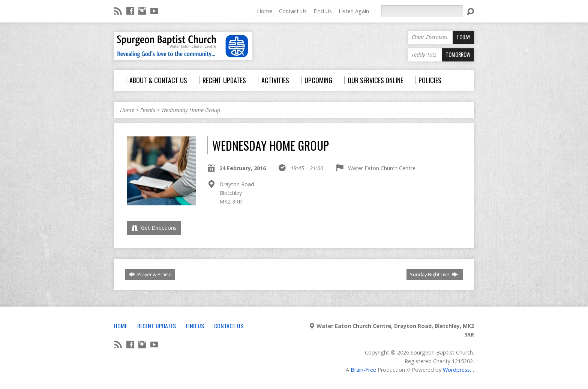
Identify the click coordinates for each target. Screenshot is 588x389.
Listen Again (354, 11)
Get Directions (154, 228)
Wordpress (456, 370)
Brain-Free (363, 370)
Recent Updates (157, 326)
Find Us (323, 11)
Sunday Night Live (434, 274)
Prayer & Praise (150, 274)
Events (148, 110)
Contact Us (293, 11)
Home (265, 11)
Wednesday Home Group (191, 110)
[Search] (422, 11)
